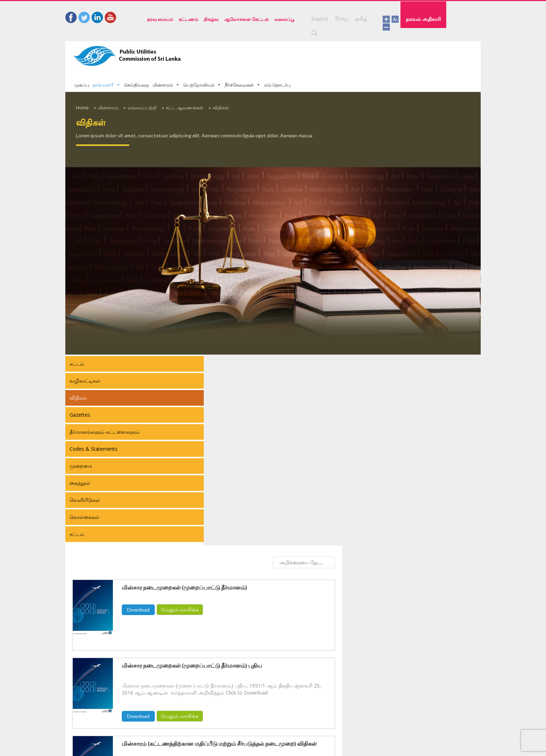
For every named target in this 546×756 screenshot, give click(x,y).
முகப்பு (220, 55)
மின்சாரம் (305, 55)
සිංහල (342, 19)
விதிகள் (221, 86)
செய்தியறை (275, 55)
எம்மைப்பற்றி (142, 86)
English (320, 19)
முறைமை (81, 445)
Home (82, 86)
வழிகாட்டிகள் (85, 359)
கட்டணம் (188, 19)
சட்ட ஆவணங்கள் (185, 86)
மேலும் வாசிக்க (318, 397)
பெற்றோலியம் (341, 55)
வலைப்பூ (284, 19)
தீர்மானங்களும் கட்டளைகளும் (105, 410)
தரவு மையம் (160, 19)
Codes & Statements (94, 428)
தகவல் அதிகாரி (458, 19)
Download (277, 397)
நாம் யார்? (245, 55)
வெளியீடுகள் (85, 479)
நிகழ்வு (211, 19)
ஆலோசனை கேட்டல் (246, 19)
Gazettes (80, 393)
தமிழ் (361, 19)
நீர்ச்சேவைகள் (381, 55)
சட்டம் (77, 342)
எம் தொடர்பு (416, 55)
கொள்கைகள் (84, 496)
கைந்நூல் (80, 462)
